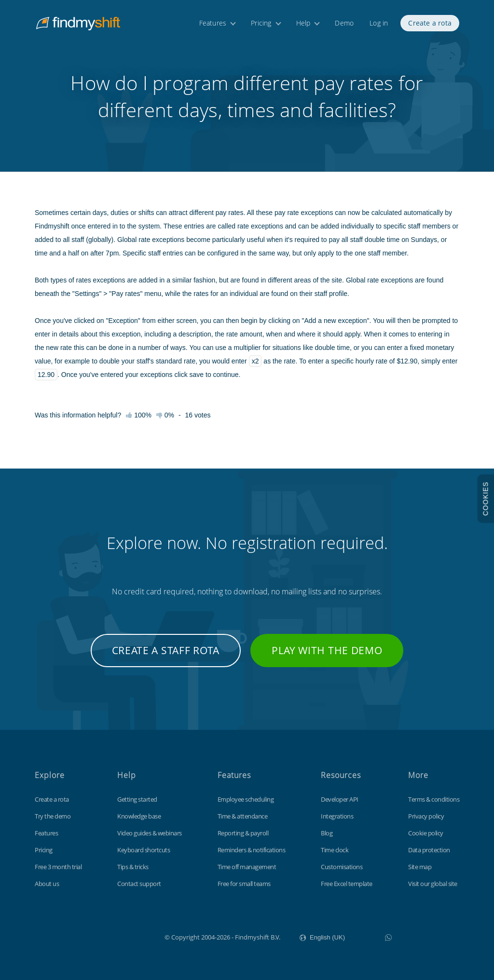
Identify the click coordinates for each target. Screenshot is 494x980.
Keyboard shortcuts (144, 850)
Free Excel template (347, 884)
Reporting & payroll (243, 833)
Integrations (337, 816)
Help (303, 23)
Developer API (340, 799)
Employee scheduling (246, 799)
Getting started (137, 799)
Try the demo (53, 816)
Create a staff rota (166, 650)
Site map (420, 867)
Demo (344, 23)
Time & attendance (243, 816)
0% (165, 415)
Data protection (429, 850)
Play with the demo (327, 650)
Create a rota (430, 23)
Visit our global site (433, 884)
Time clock (335, 850)
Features (213, 23)
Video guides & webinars (150, 833)
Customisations (342, 867)
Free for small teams (244, 884)
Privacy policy (426, 816)
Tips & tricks (133, 867)
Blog (327, 833)
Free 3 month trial (58, 867)
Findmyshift (116, 936)
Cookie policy (426, 833)
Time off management (247, 867)
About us (47, 884)
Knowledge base (139, 816)
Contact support (139, 884)
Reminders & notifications (252, 850)
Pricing (261, 23)
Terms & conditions (434, 799)
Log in (379, 23)
